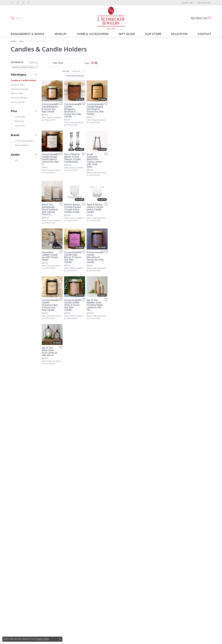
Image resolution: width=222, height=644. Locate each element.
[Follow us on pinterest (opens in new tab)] (28, 3)
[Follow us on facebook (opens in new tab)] (18, 3)
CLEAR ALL (34, 62)
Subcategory (18, 75)
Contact (204, 34)
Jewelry (14, 41)
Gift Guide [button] (127, 34)
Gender (15, 155)
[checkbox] (18, 117)
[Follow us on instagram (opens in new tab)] (23, 3)
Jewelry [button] (61, 34)
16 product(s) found (126, 76)
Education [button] (179, 34)
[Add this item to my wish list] (95, 138)
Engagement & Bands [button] (28, 34)
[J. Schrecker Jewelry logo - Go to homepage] (111, 18)
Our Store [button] (153, 34)
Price (14, 111)
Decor (22, 41)
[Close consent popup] (60, 639)
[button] (188, 3)
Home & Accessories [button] (93, 34)
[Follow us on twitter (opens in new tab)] (13, 3)
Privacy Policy (42, 639)
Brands (15, 135)
